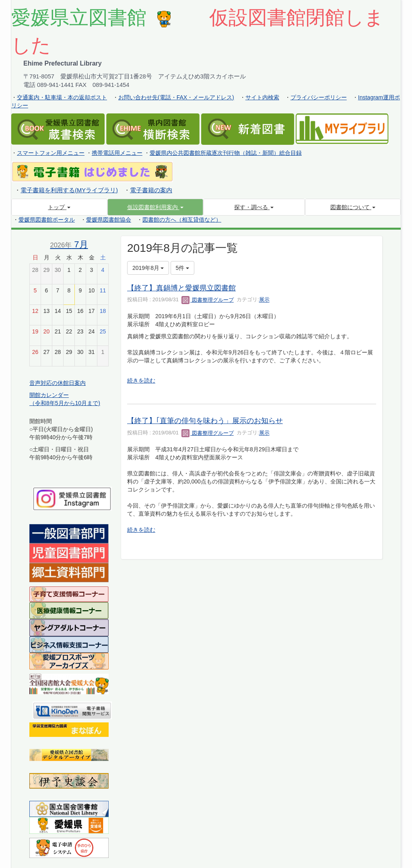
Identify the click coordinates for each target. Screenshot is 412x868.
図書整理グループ (208, 300)
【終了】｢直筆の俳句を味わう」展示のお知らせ (205, 421)
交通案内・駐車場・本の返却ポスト (62, 97)
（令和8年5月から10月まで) (65, 403)
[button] (156, 207)
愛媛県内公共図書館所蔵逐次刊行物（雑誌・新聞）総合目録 (226, 153)
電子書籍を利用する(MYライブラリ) (69, 190)
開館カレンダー (49, 395)
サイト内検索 (262, 97)
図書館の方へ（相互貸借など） (182, 220)
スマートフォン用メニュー (51, 153)
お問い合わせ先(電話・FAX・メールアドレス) (176, 97)
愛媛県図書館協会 (109, 220)
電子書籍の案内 (151, 190)
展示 (264, 300)
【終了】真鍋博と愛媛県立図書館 (181, 288)
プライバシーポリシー (319, 97)
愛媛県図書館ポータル (47, 220)
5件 (183, 268)
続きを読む (141, 381)
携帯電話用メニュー (117, 153)
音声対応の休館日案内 (58, 383)
